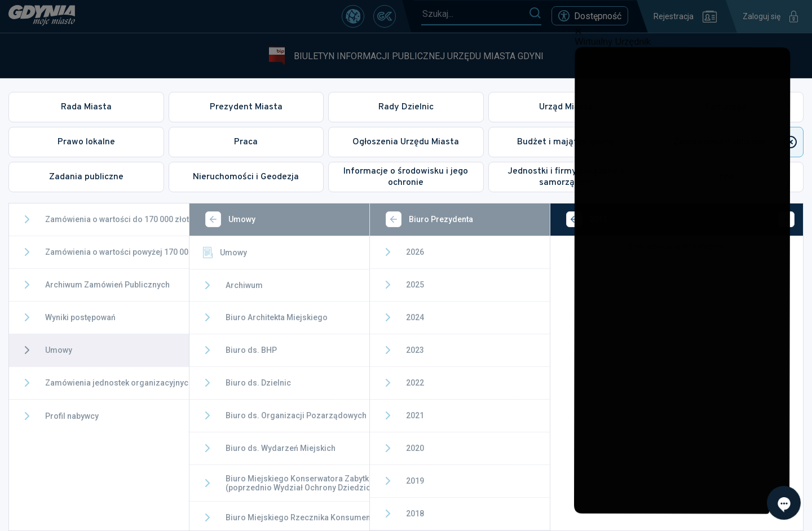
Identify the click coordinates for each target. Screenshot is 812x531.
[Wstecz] (213, 219)
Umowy (224, 253)
